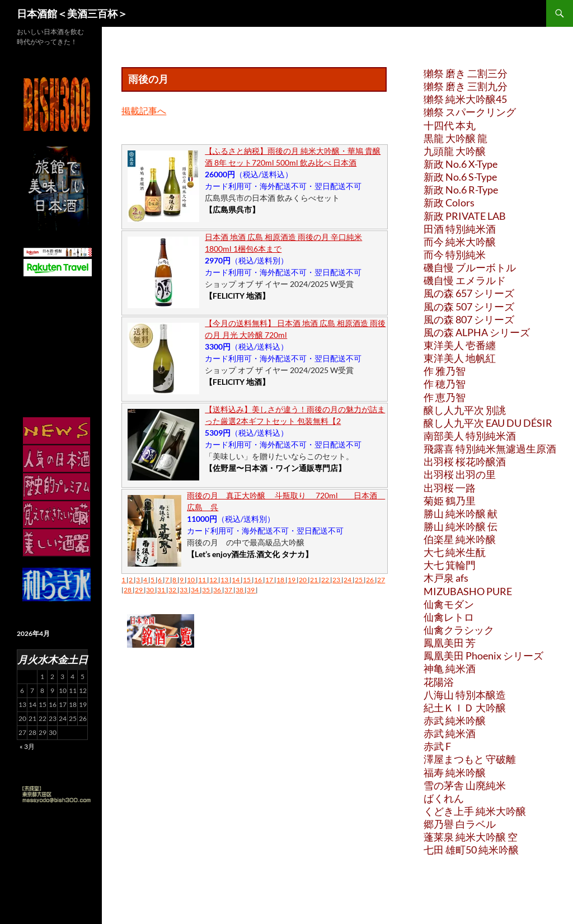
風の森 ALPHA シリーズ (477, 332)
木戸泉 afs (446, 578)
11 (203, 580)
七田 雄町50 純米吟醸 (471, 850)
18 (281, 580)
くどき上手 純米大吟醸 (475, 811)
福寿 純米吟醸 (455, 772)
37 (229, 590)
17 (270, 580)
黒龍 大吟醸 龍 (455, 138)
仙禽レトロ (449, 617)
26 (370, 580)
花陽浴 (439, 682)
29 (139, 590)
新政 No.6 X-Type (461, 164)
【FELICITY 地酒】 (237, 296)
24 (348, 580)
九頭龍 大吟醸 (455, 151)
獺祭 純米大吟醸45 (465, 99)
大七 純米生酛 (455, 552)
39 (251, 590)
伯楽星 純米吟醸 (460, 539)
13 (225, 580)
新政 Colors (449, 202)
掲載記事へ (144, 110)
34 (195, 590)
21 (314, 580)
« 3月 (27, 746)
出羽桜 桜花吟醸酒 (465, 461)
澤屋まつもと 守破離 (470, 759)
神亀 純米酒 (450, 668)
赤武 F (437, 746)
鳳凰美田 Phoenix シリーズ (483, 656)
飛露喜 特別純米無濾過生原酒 (490, 449)
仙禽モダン (449, 604)
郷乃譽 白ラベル (460, 824)
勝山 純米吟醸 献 (461, 513)
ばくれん (444, 798)
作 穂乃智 (445, 384)
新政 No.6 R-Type (461, 190)
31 (162, 590)
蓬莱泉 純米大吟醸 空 (471, 837)
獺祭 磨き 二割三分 (466, 73)
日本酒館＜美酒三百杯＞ (72, 13)
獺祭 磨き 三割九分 (466, 86)
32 (173, 590)
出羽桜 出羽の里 (460, 474)
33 (184, 590)
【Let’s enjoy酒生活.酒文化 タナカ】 (250, 554)
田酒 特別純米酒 (460, 229)
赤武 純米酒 (450, 733)
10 (191, 580)
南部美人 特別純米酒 (470, 436)
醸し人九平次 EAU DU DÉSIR (488, 423)
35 (206, 590)
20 (303, 580)
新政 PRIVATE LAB (465, 216)
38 (240, 590)
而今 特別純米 (455, 254)
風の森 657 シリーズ (469, 293)
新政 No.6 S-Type (460, 177)
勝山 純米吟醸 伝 (461, 526)
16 (259, 580)
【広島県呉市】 (232, 209)
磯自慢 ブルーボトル (470, 267)
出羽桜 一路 (450, 488)
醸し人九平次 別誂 (465, 410)
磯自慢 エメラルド (465, 280)
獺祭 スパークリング (470, 112)
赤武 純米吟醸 (455, 720)
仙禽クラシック (459, 630)
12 (214, 580)
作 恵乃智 (445, 397)
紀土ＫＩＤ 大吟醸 (465, 708)
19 (292, 580)
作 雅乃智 (445, 371)
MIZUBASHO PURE (468, 591)
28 (128, 590)
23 (337, 580)
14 (236, 580)
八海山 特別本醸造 (465, 695)
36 (218, 590)
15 (247, 580)
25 (359, 580)
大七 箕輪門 (450, 565)
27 (381, 580)
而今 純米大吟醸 (460, 242)
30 (151, 590)
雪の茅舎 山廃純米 (465, 785)
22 (326, 580)
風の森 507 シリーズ (469, 307)
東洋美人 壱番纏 (460, 345)
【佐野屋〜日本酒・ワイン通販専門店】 (275, 468)
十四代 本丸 (450, 125)
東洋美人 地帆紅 (460, 358)
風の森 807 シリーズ (469, 319)
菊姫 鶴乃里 (450, 501)
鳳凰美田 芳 (450, 643)
